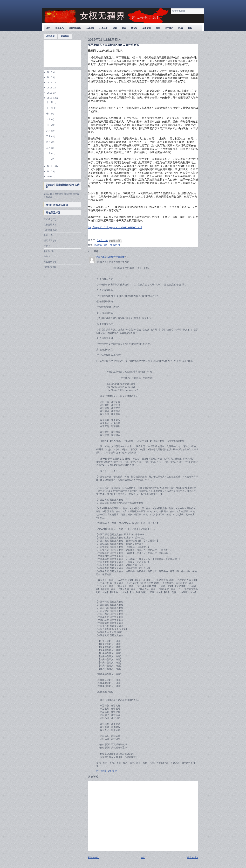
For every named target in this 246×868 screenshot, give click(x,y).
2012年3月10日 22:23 (106, 771)
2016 (50, 77)
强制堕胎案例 (75, 28)
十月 (49, 114)
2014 (50, 88)
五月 (49, 136)
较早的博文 (193, 858)
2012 (50, 98)
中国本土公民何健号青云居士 (110, 257)
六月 (49, 131)
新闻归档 (65, 36)
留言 (158, 28)
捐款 (190, 28)
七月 (49, 125)
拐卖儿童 (48, 240)
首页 (48, 28)
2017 (50, 72)
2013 (50, 93)
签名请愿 (147, 28)
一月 (49, 159)
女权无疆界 (49, 225)
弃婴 (46, 246)
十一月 (50, 108)
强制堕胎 (48, 230)
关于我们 (169, 28)
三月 (49, 148)
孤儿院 (47, 251)
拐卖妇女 (48, 267)
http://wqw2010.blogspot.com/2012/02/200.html (115, 227)
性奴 (46, 256)
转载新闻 (115, 245)
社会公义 (104, 28)
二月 (49, 153)
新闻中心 (59, 28)
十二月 (50, 102)
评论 (124, 28)
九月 (49, 119)
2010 (50, 171)
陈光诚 (134, 28)
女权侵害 (90, 28)
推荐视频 (50, 36)
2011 (50, 166)
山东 (106, 245)
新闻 (46, 235)
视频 (115, 28)
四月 (49, 142)
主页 (143, 858)
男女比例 (48, 262)
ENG (181, 28)
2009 (50, 176)
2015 (50, 83)
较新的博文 (94, 858)
